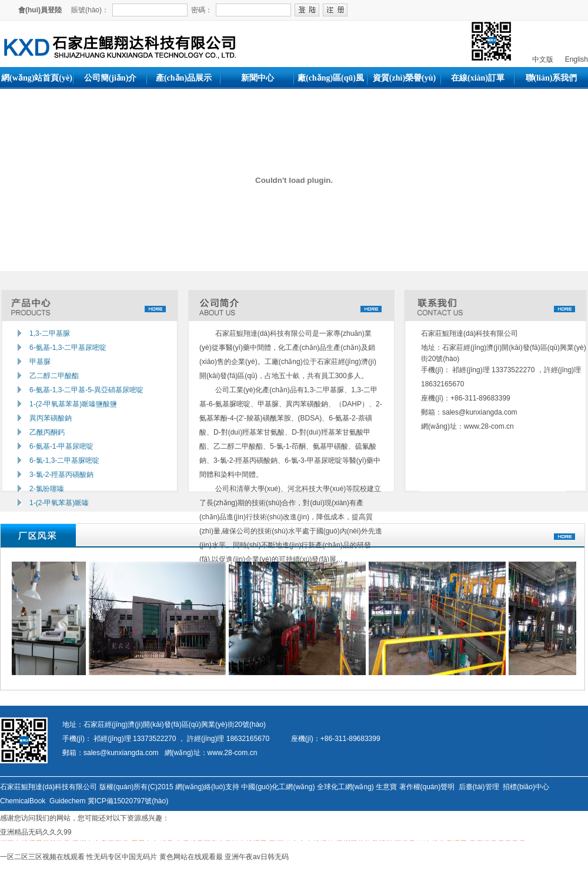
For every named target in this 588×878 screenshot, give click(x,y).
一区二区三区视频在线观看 (42, 857)
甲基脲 (40, 362)
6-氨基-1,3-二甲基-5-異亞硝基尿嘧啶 (86, 390)
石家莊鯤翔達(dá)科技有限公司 (471, 333)
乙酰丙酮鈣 (47, 432)
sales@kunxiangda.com (480, 412)
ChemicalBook (23, 801)
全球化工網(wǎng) (345, 787)
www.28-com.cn (489, 426)
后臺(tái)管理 (479, 787)
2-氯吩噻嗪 (47, 489)
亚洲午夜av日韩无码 (257, 857)
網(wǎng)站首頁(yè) (37, 78)
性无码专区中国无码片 (122, 857)
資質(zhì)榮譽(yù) (404, 78)
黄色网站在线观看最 (191, 857)
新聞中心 (258, 78)
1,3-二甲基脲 (50, 333)
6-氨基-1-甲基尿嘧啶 (61, 446)
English (575, 59)
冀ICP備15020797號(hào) (128, 801)
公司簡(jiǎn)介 (111, 78)
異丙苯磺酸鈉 (51, 418)
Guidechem (67, 801)
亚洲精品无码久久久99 (36, 832)
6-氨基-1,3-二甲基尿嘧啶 (68, 348)
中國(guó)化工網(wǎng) (278, 787)
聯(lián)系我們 (552, 78)
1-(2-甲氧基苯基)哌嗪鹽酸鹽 (73, 404)
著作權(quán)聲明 (427, 787)
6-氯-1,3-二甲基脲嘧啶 (64, 460)
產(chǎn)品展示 (184, 78)
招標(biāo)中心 (526, 787)
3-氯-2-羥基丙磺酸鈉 (61, 475)
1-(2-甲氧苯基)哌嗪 (59, 503)
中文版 (541, 59)
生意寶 (386, 787)
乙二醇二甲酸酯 (54, 376)
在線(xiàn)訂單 (478, 78)
